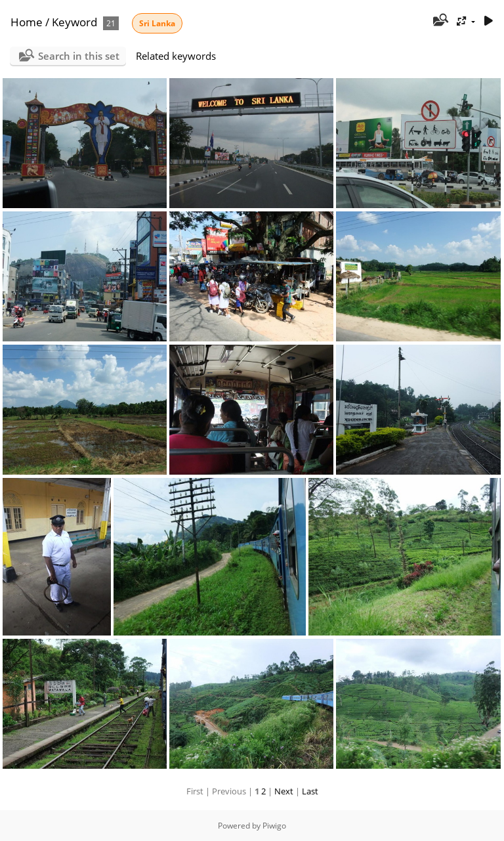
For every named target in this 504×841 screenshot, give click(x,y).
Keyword (74, 22)
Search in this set (79, 56)
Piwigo (274, 826)
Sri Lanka (157, 23)
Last (310, 791)
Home (27, 22)
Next (284, 791)
